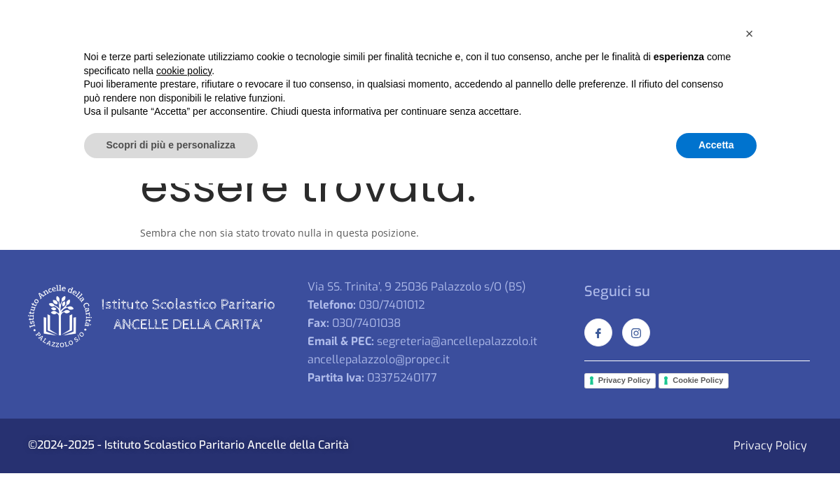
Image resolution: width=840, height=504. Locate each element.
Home (230, 51)
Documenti (702, 51)
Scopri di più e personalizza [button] (171, 465)
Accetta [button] (716, 465)
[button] (750, 354)
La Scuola (291, 51)
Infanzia (455, 51)
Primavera (375, 51)
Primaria (530, 51)
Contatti (542, 76)
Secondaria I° (618, 51)
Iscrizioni (767, 51)
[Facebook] (766, 16)
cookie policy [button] (184, 391)
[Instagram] (794, 16)
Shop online (474, 76)
